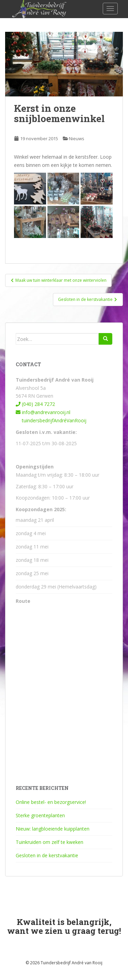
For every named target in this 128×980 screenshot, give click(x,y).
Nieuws (77, 138)
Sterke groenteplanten (40, 815)
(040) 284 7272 (35, 404)
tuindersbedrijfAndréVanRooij (51, 420)
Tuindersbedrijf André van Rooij (72, 963)
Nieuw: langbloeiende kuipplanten (53, 829)
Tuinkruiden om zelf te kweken (49, 842)
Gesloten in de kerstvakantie (47, 855)
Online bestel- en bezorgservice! (51, 802)
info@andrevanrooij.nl (43, 412)
